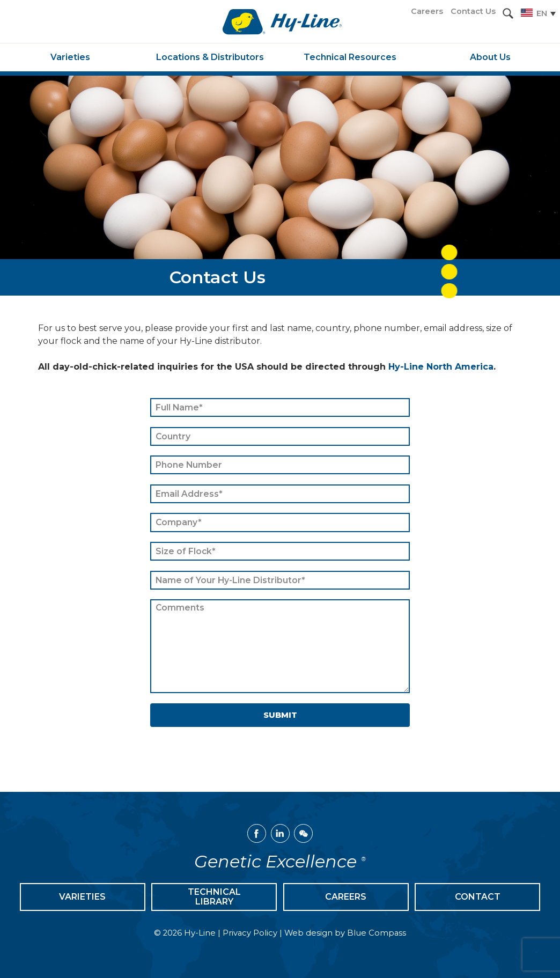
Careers (346, 897)
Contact (478, 897)
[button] (508, 13)
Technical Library (214, 897)
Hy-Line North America (441, 367)
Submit (280, 715)
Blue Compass (377, 933)
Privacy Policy (250, 933)
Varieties (82, 897)
